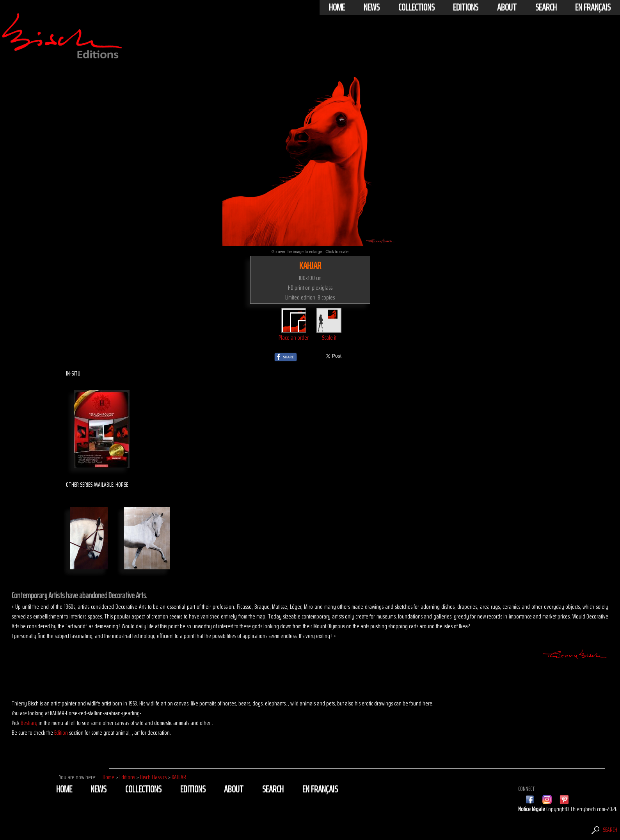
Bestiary (29, 723)
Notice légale (532, 809)
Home (337, 7)
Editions (466, 7)
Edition (61, 733)
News (372, 7)
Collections (417, 7)
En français (593, 7)
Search (546, 7)
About (507, 7)
